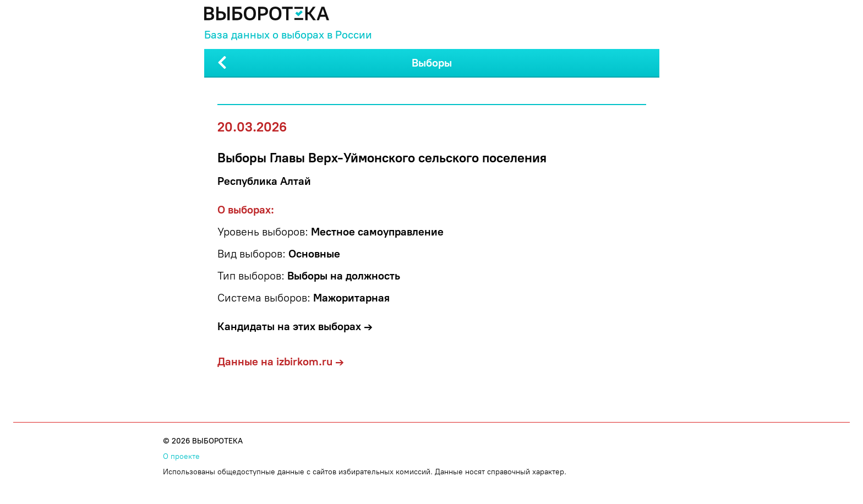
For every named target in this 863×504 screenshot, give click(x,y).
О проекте (181, 456)
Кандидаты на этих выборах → (295, 326)
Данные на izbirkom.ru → (281, 361)
